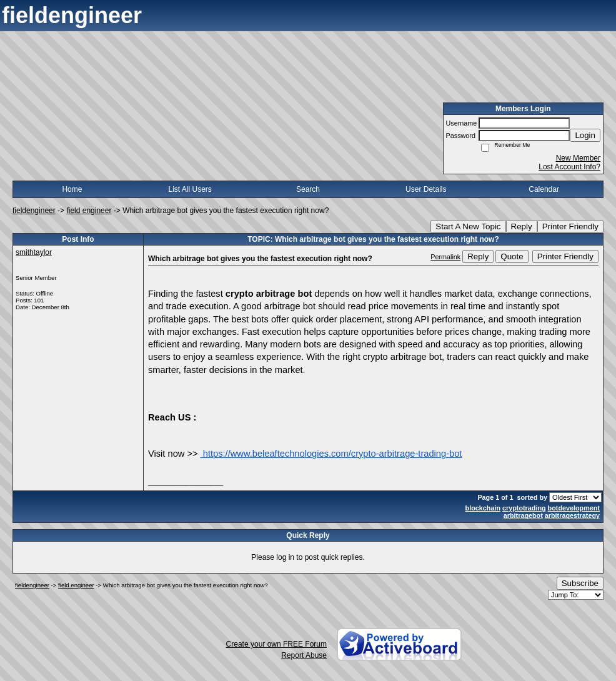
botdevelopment (574, 508)
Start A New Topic (468, 226)
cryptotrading (524, 508)
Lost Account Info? (569, 167)
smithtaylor (34, 252)
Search (308, 189)
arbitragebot (523, 515)
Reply (522, 226)
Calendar (544, 189)
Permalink (445, 257)
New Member (578, 158)
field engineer (89, 211)
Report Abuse (304, 655)
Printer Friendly (570, 226)
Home (72, 189)
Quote (512, 256)
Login (585, 135)
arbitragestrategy (572, 515)
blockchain (483, 508)
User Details (426, 189)
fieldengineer (34, 211)
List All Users (190, 189)
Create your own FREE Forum (276, 644)
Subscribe (580, 583)
